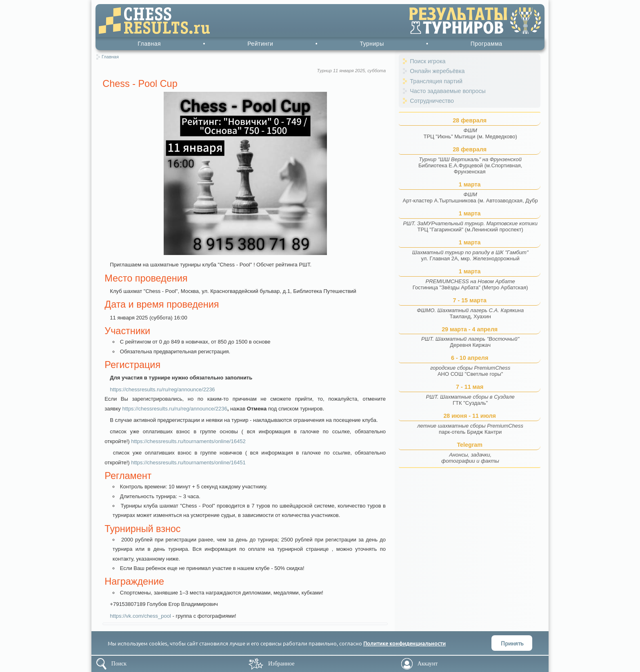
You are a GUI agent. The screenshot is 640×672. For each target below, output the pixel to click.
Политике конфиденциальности (404, 643)
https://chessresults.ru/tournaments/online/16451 (188, 462)
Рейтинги (260, 44)
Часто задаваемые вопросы (448, 91)
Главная (149, 44)
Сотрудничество (432, 101)
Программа (487, 44)
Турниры (372, 44)
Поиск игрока (428, 61)
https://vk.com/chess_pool (140, 616)
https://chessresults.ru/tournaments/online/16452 (188, 441)
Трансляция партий (436, 81)
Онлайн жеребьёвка (437, 71)
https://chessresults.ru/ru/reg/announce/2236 (162, 389)
